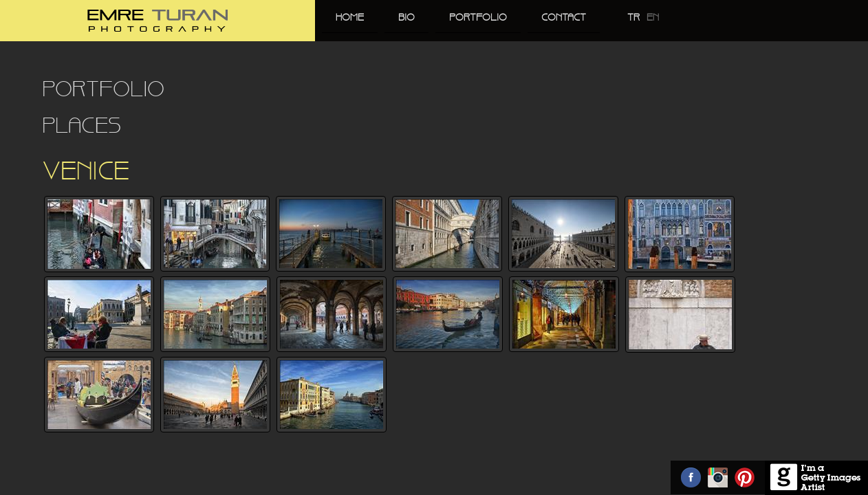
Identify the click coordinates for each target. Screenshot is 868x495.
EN (653, 18)
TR (633, 18)
